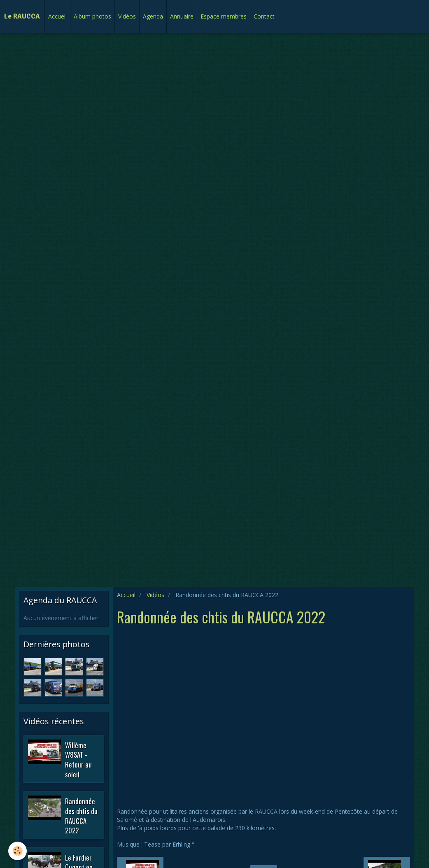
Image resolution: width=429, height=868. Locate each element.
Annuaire (182, 16)
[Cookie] (17, 851)
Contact (264, 16)
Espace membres (224, 16)
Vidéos (127, 16)
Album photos (92, 16)
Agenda (153, 16)
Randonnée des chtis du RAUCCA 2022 (81, 816)
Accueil (57, 16)
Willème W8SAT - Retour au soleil (78, 759)
